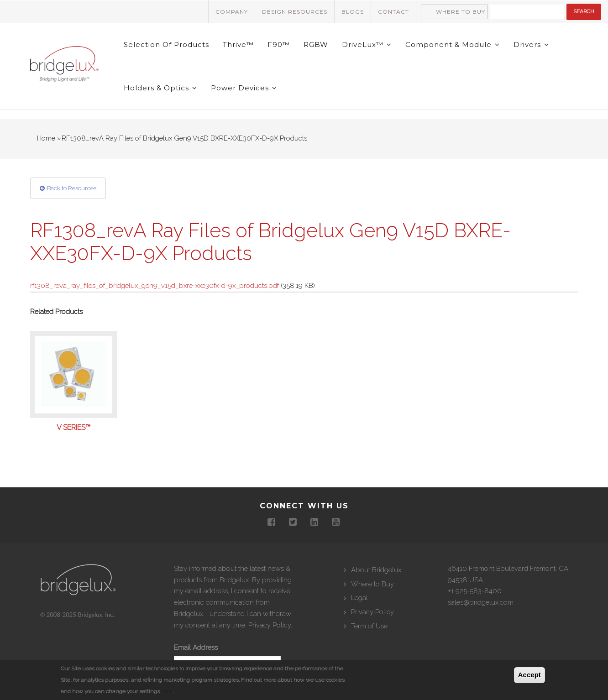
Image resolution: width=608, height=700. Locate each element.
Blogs (353, 12)
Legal (359, 598)
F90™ (279, 44)
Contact (393, 12)
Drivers (531, 44)
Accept (529, 675)
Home (46, 138)
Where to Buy (461, 12)
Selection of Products (166, 44)
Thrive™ (238, 44)
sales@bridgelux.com (481, 602)
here (167, 691)
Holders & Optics (160, 88)
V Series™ (73, 428)
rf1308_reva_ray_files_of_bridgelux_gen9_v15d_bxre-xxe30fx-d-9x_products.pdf (155, 286)
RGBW (316, 44)
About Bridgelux (376, 570)
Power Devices (244, 88)
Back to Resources (72, 188)
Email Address (196, 648)
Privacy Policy (270, 625)
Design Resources (295, 12)
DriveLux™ (367, 44)
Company (232, 12)
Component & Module (453, 44)
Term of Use (369, 626)
